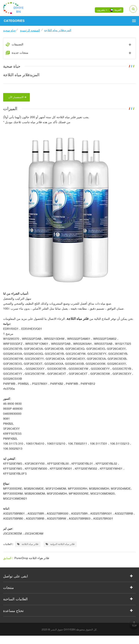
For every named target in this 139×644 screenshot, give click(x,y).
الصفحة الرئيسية (30, 30)
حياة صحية (9, 30)
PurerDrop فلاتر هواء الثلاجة (32, 558)
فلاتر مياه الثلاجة (28, 544)
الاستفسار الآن (16, 97)
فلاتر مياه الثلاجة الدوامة (60, 544)
